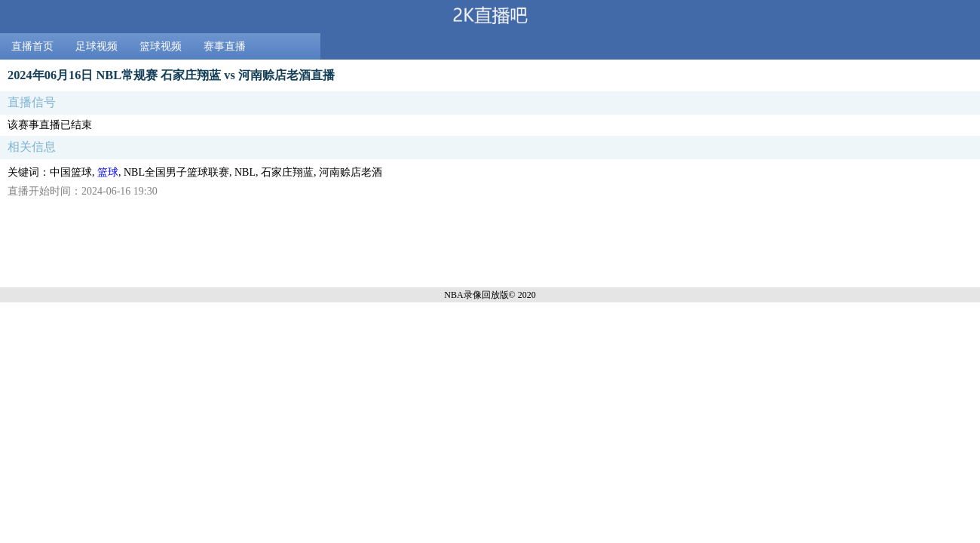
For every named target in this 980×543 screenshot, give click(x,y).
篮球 (108, 172)
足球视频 (96, 46)
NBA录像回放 (472, 295)
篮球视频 (161, 46)
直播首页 (32, 46)
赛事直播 (225, 46)
